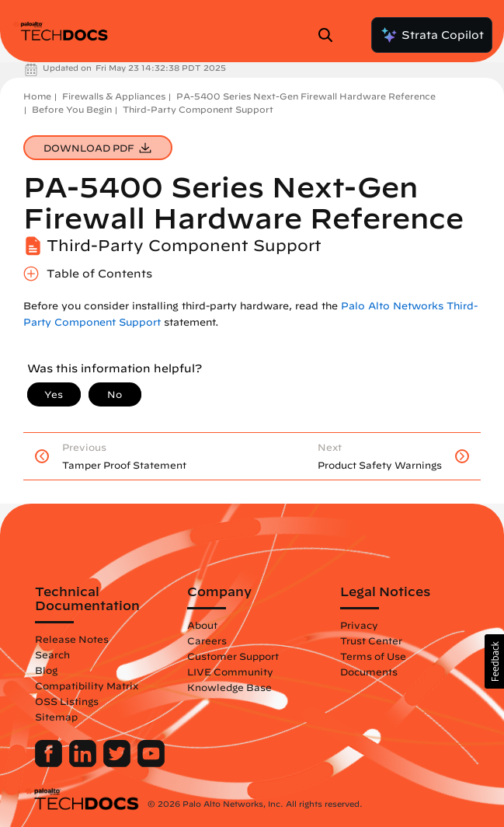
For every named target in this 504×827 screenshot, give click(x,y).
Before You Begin (72, 109)
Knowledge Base (229, 687)
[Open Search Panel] (330, 35)
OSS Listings (67, 701)
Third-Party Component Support (198, 109)
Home (37, 96)
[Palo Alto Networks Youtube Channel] (151, 763)
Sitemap (56, 717)
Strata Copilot (432, 35)
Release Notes (72, 639)
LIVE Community (230, 672)
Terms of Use (373, 656)
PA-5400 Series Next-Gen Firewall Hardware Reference (306, 96)
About (202, 625)
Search (52, 654)
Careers (207, 640)
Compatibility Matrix (87, 686)
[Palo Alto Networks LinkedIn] (84, 763)
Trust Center (371, 640)
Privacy (359, 625)
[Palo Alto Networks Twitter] (118, 763)
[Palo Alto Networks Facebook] (50, 763)
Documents (369, 672)
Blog (46, 670)
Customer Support (233, 656)
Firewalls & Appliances (114, 96)
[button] (494, 661)
